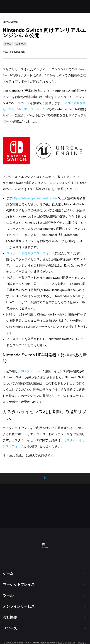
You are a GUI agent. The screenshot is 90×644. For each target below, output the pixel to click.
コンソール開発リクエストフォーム (31, 253)
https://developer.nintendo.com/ (35, 198)
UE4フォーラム (31, 371)
